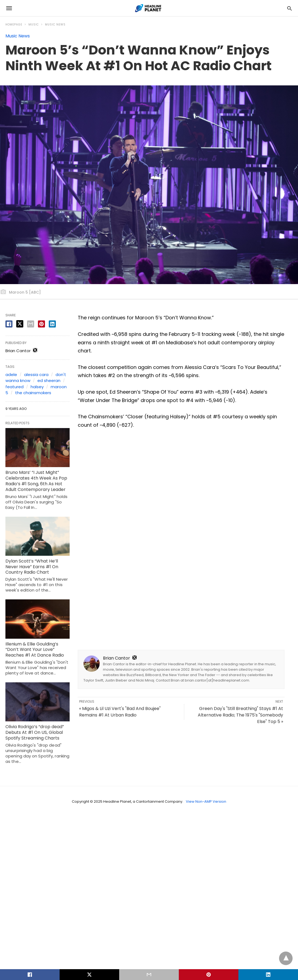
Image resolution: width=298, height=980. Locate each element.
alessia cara (36, 375)
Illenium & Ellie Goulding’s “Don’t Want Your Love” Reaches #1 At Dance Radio (35, 650)
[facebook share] (9, 324)
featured (14, 387)
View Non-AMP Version (206, 801)
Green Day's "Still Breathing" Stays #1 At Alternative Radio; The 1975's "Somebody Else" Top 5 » (240, 715)
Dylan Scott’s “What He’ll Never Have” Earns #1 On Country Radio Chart (32, 567)
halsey (37, 387)
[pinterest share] (41, 324)
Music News (55, 25)
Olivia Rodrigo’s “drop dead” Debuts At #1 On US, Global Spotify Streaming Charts (35, 732)
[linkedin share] (52, 324)
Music (34, 25)
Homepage (14, 25)
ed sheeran (49, 380)
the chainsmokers (33, 393)
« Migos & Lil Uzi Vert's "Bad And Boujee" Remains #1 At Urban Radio (120, 712)
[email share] (31, 324)
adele (11, 375)
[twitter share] (20, 324)
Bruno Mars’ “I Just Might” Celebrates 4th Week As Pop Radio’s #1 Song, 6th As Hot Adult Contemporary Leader (36, 481)
